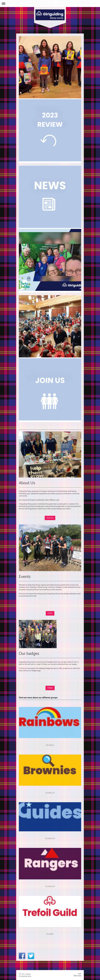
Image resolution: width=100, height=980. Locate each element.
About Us (50, 518)
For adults (50, 934)
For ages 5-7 (50, 745)
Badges (50, 688)
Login (79, 974)
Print (22, 974)
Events (50, 613)
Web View (77, 976)
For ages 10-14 (50, 838)
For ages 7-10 (50, 793)
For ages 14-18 (50, 886)
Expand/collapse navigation (50, 4)
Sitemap (28, 974)
